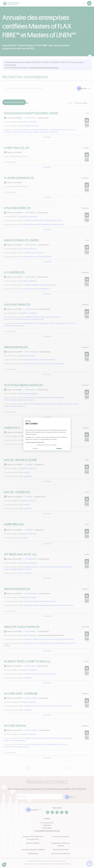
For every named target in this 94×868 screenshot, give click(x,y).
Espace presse (33, 810)
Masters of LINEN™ (33, 843)
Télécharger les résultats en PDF (14, 102)
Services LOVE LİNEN (61, 850)
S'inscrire (69, 797)
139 (65, 768)
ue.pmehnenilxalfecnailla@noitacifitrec (44, 68)
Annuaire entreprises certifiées (33, 850)
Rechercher (83, 88)
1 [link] (29, 768)
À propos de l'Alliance (61, 837)
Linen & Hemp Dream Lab (61, 853)
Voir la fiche (47, 137)
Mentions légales (45, 864)
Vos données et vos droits (31, 864)
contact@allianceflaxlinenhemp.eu (47, 831)
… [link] (62, 768)
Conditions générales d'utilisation (61, 864)
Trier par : (70, 103)
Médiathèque (33, 853)
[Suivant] (69, 768)
